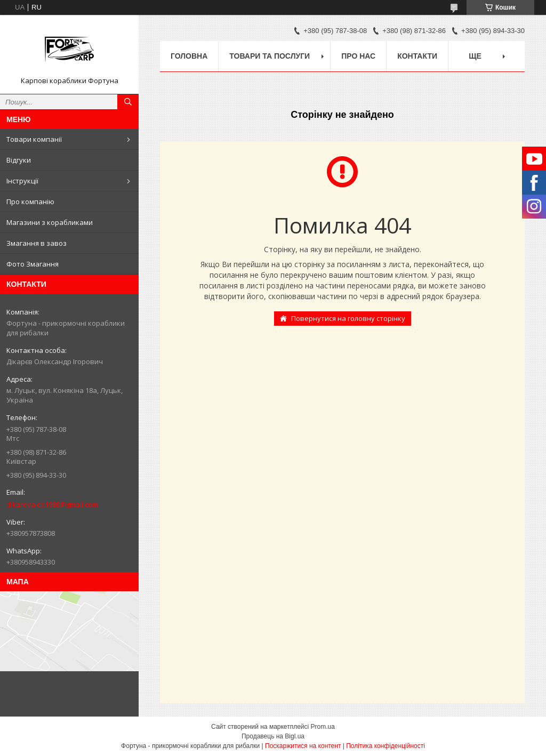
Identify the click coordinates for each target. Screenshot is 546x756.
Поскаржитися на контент (303, 746)
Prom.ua (323, 727)
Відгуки (19, 160)
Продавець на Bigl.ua (273, 736)
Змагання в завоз (37, 243)
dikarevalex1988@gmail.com (52, 504)
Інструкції (22, 181)
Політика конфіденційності (386, 746)
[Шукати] (128, 102)
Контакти (417, 56)
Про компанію (30, 202)
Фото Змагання (33, 264)
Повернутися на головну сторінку (348, 318)
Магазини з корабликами (50, 222)
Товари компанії (34, 139)
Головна (189, 56)
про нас (358, 56)
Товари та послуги (270, 56)
